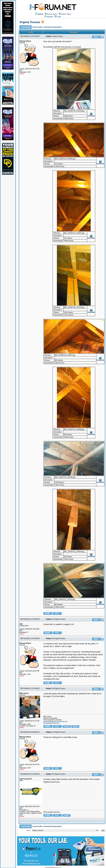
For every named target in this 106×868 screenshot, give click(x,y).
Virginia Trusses (30, 22)
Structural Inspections (53, 27)
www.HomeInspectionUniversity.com (55, 721)
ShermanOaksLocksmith (52, 812)
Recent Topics (52, 14)
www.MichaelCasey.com (51, 723)
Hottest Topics (66, 14)
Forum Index (38, 27)
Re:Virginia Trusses (59, 619)
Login (58, 17)
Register (49, 17)
